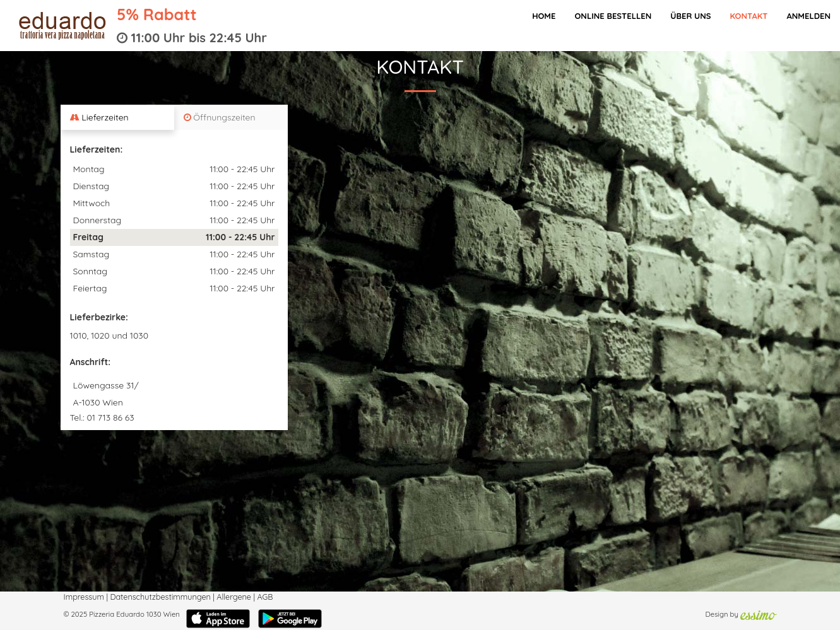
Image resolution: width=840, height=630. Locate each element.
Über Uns (690, 16)
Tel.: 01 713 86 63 (102, 417)
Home (544, 16)
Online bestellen (613, 16)
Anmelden (808, 16)
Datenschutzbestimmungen (160, 597)
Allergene (234, 597)
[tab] (117, 117)
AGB (265, 597)
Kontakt (748, 16)
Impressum (84, 597)
